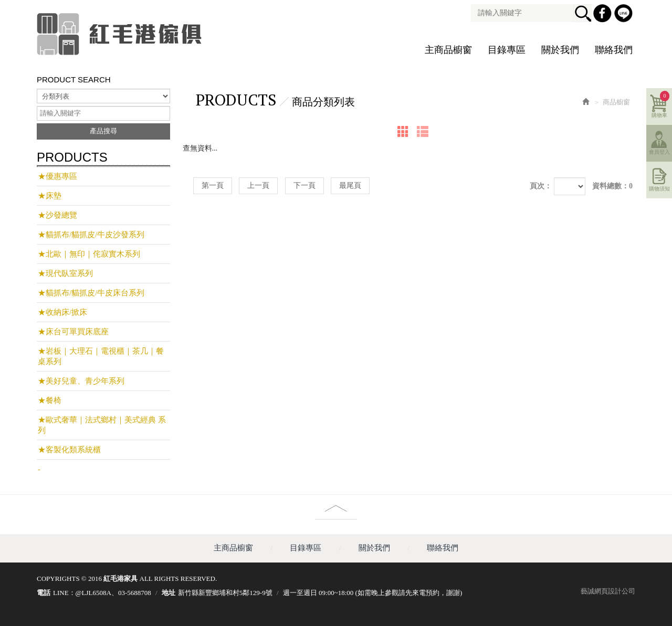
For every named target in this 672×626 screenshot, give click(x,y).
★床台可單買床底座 (73, 332)
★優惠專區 (57, 176)
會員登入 (659, 152)
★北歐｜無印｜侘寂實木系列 (89, 254)
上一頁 (258, 185)
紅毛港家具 (121, 34)
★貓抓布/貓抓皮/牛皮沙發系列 (91, 235)
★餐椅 (50, 400)
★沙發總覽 (57, 215)
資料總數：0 (612, 186)
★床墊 (50, 196)
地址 (169, 593)
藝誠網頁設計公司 (608, 591)
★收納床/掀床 (62, 312)
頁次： (541, 186)
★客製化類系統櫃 (69, 450)
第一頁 (213, 185)
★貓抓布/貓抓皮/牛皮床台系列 (91, 293)
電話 (44, 593)
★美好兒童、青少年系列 (81, 381)
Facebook (604, 15)
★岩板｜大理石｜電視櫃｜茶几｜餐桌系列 (101, 356)
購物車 (661, 104)
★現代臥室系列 (65, 273)
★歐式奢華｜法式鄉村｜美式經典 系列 (102, 425)
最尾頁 (350, 185)
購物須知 (659, 189)
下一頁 (304, 185)
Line (625, 15)
